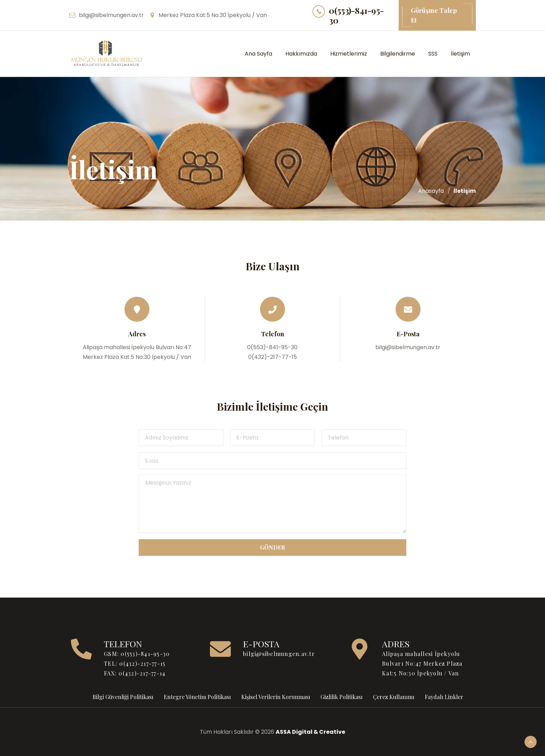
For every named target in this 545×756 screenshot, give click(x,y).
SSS (433, 54)
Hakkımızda (301, 54)
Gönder (272, 547)
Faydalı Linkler (444, 697)
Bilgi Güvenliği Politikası (123, 697)
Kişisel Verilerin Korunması (276, 697)
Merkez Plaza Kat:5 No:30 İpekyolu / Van (213, 15)
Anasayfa (431, 191)
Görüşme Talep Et (437, 15)
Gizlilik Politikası (341, 697)
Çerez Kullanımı (394, 697)
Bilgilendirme (398, 54)
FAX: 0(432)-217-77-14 (135, 673)
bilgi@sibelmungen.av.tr (111, 15)
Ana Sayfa (258, 54)
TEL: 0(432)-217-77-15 (135, 663)
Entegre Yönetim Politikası (197, 697)
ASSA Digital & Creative (310, 732)
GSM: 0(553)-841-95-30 (137, 654)
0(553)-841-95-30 (356, 15)
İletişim (460, 54)
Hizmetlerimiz (349, 54)
